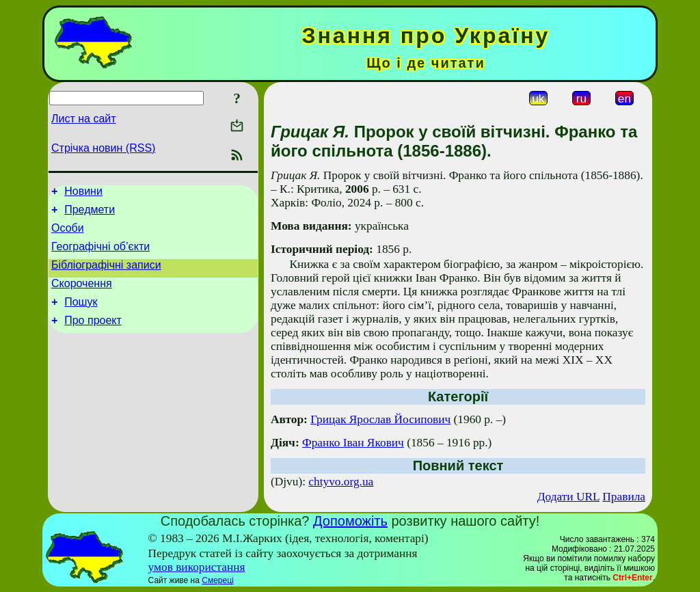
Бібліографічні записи (106, 275)
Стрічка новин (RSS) (103, 148)
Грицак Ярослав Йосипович (380, 419)
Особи (68, 234)
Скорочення (82, 296)
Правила (624, 497)
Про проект (93, 337)
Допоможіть (350, 521)
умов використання (197, 567)
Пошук (81, 316)
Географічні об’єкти (100, 255)
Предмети (90, 214)
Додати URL (568, 497)
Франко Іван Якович (353, 443)
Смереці (217, 580)
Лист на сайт (84, 119)
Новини (83, 193)
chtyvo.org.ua (341, 482)
